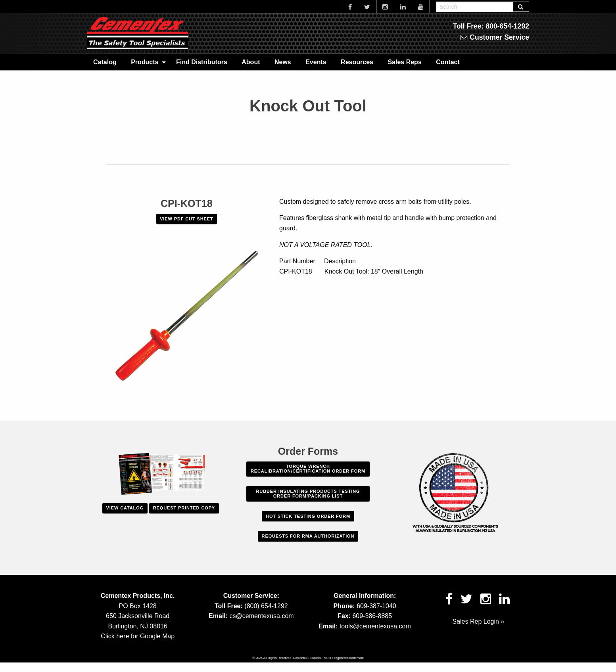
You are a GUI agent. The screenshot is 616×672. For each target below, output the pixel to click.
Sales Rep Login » (478, 621)
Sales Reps (404, 62)
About (251, 62)
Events (316, 62)
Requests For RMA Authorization (308, 536)
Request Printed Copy (184, 508)
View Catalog (125, 508)
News (283, 62)
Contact (448, 62)
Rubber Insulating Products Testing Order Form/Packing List (308, 494)
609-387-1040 (376, 606)
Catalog (105, 62)
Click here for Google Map (138, 636)
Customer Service (495, 37)
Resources (357, 62)
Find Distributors (202, 62)
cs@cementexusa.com (262, 616)
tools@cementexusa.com (375, 626)
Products (145, 62)
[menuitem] (105, 62)
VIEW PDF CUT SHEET (186, 219)
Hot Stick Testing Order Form (308, 516)
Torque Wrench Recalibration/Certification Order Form (308, 469)
